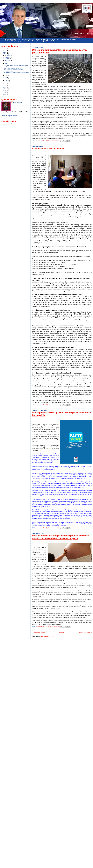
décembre (8, 56)
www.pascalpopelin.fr (7, 124)
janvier (7, 82)
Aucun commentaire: (55, 141)
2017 (5, 49)
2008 (5, 92)
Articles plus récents (38, 632)
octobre (7, 59)
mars (6, 79)
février (7, 80)
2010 (5, 89)
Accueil (62, 632)
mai (6, 76)
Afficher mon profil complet (9, 116)
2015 (5, 52)
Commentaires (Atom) (48, 636)
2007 (5, 94)
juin (6, 64)
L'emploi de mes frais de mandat (48, 149)
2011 (5, 87)
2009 (5, 91)
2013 (5, 84)
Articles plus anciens (85, 632)
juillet (6, 62)
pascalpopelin (18, 102)
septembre (8, 60)
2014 (5, 54)
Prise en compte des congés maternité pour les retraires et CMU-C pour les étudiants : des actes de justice (61, 537)
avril (6, 77)
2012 (5, 85)
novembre (8, 57)
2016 (5, 50)
